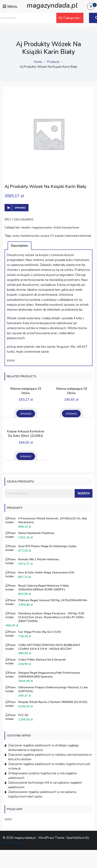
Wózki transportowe (66, 228)
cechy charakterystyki (26, 236)
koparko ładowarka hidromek (73, 236)
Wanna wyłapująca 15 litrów (26, 391)
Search (84, 493)
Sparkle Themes (14, 843)
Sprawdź (20, 208)
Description (20, 246)
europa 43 (47, 236)
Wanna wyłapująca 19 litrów (71, 391)
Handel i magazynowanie (36, 228)
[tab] (20, 246)
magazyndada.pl (52, 5)
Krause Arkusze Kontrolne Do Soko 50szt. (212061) (26, 434)
